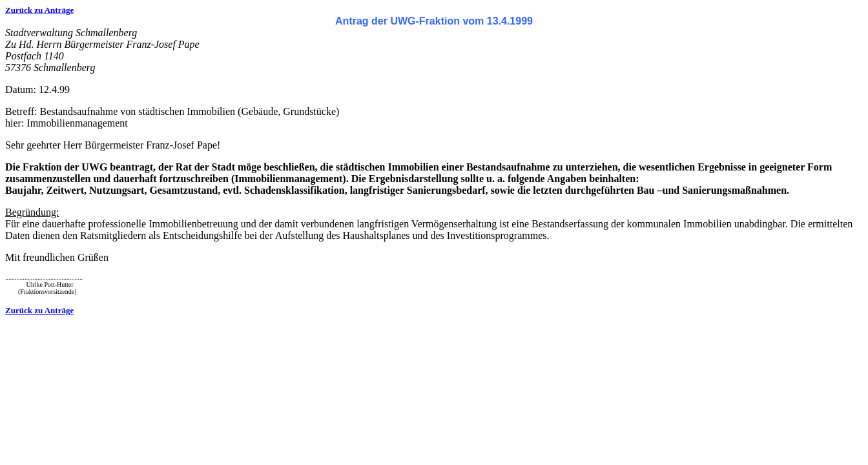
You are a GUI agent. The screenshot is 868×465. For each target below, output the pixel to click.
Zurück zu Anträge (39, 10)
